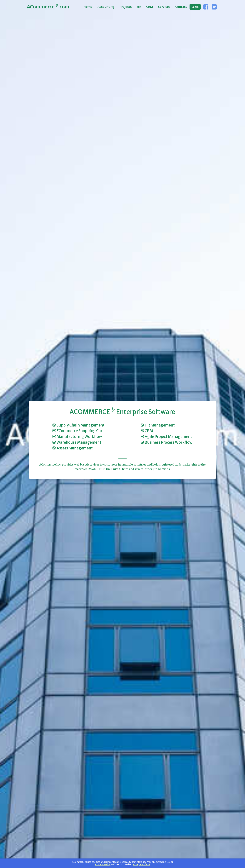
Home (88, 7)
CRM (150, 7)
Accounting (106, 7)
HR (139, 7)
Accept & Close (142, 864)
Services (164, 7)
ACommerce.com (48, 6)
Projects (126, 7)
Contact (181, 7)
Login (195, 7)
